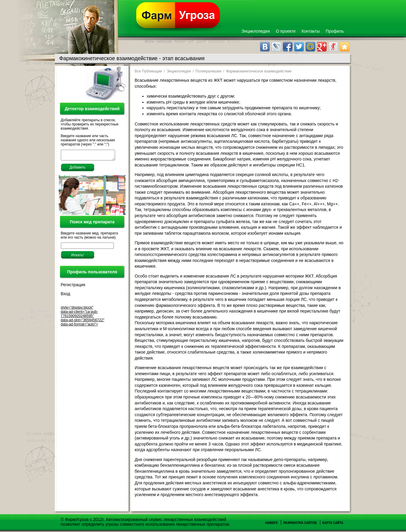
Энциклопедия (256, 31)
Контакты (311, 31)
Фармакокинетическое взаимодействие (259, 71)
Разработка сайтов (300, 523)
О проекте (286, 31)
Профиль (335, 31)
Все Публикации (148, 71)
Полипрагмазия (209, 71)
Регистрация (73, 287)
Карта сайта (333, 523)
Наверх (271, 523)
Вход (66, 295)
